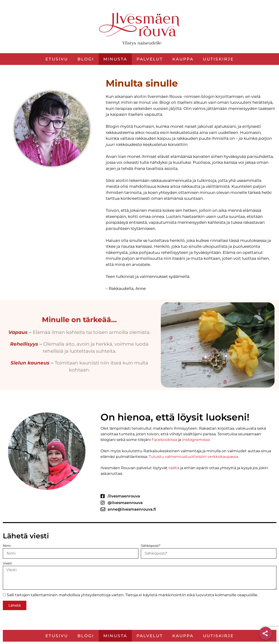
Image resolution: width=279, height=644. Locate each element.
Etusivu (57, 59)
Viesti (7, 563)
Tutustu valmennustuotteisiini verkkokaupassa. (193, 457)
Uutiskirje (218, 59)
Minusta (115, 59)
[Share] (266, 633)
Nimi (7, 546)
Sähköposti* (151, 546)
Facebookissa (164, 440)
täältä (173, 468)
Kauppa (183, 59)
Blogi (86, 59)
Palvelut (150, 59)
